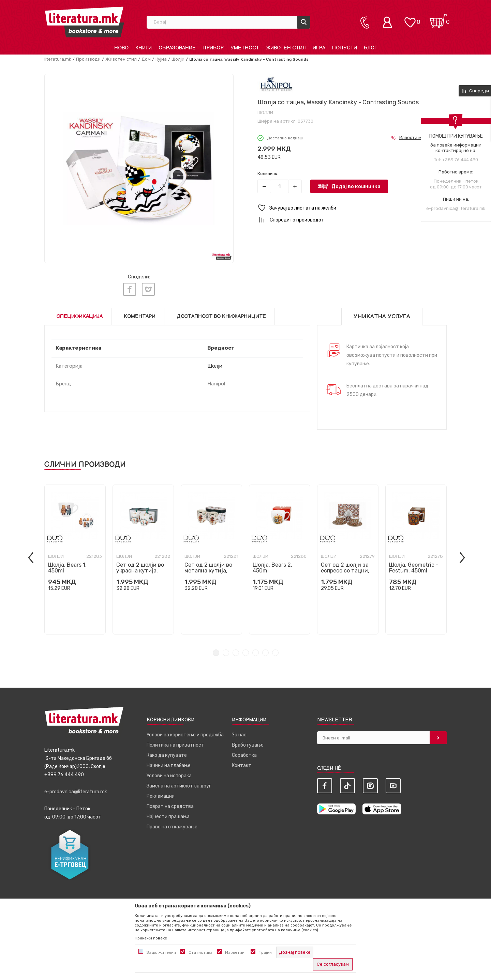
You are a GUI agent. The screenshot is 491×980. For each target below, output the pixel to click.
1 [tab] (216, 653)
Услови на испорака (169, 776)
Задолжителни (161, 952)
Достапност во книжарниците (221, 316)
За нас (239, 735)
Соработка (244, 755)
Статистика (200, 952)
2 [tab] (226, 653)
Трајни (265, 952)
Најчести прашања (168, 817)
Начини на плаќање (169, 765)
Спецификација (80, 316)
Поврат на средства (170, 806)
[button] (352, 208)
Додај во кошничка (356, 186)
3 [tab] (236, 653)
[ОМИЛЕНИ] (410, 19)
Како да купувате (167, 755)
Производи (88, 59)
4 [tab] (246, 653)
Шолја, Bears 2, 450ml (272, 568)
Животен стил (121, 59)
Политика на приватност (175, 745)
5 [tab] (256, 653)
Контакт (242, 765)
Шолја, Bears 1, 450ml (67, 568)
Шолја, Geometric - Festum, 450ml (414, 568)
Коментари (140, 316)
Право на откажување (172, 827)
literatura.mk (58, 59)
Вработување (248, 745)
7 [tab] (275, 653)
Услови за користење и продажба (185, 735)
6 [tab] (265, 653)
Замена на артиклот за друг (179, 786)
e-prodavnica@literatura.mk (456, 208)
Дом (146, 59)
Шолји (178, 59)
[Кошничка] (438, 19)
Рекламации (161, 796)
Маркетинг (236, 952)
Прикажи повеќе (151, 938)
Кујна (161, 59)
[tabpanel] (75, 560)
